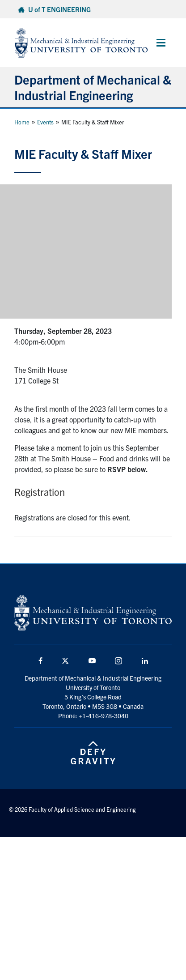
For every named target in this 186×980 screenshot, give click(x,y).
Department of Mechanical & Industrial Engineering (93, 87)
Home (22, 122)
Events (45, 122)
